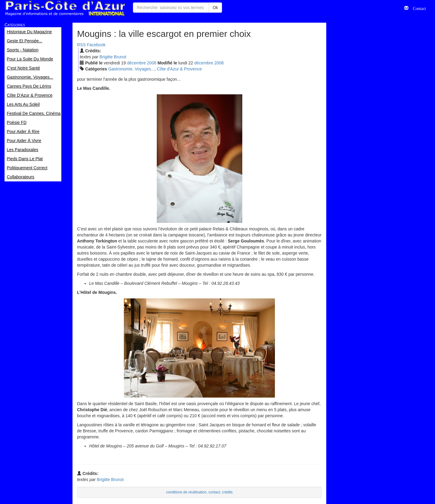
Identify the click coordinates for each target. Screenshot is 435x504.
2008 (152, 63)
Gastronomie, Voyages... (131, 69)
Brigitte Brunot (113, 57)
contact (214, 492)
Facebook (96, 45)
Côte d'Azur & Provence (179, 69)
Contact (417, 8)
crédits (227, 492)
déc (136, 63)
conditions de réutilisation (186, 492)
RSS (81, 45)
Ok (215, 8)
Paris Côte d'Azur (65, 8)
